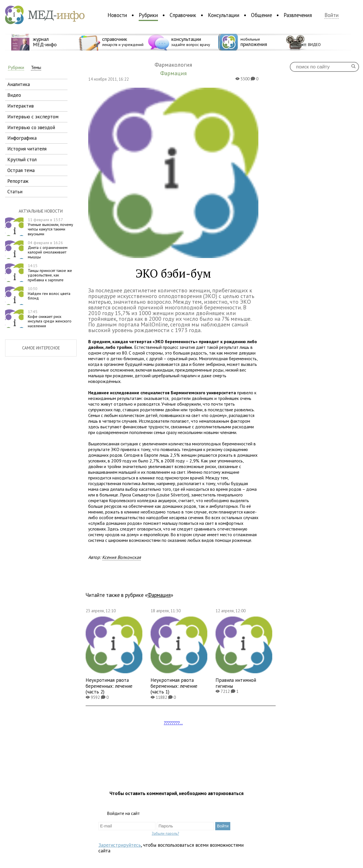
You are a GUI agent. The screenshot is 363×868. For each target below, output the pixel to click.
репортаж (18, 181)
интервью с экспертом (33, 117)
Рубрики (148, 15)
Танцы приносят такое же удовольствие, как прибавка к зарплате (50, 273)
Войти (332, 15)
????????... (173, 723)
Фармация (159, 595)
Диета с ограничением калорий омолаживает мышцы (48, 250)
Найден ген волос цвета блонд (49, 293)
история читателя (27, 149)
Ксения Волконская (122, 557)
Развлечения (298, 15)
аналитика (19, 84)
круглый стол (22, 159)
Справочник (183, 15)
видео (14, 95)
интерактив (21, 106)
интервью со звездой (31, 127)
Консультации (224, 15)
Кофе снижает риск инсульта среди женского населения (50, 319)
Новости (117, 15)
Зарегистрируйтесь (120, 845)
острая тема (21, 170)
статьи (15, 191)
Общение (261, 15)
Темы (36, 67)
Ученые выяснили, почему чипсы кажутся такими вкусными (50, 227)
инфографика (22, 138)
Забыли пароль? (165, 833)
